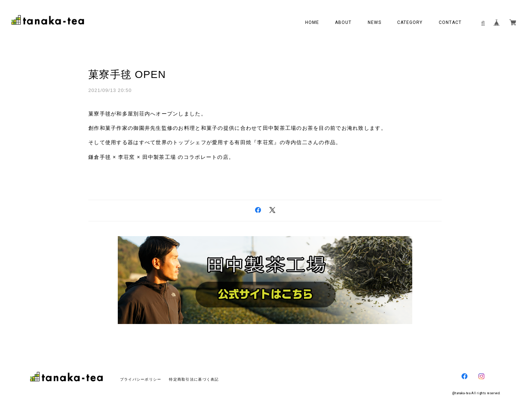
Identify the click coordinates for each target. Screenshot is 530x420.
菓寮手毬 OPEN (127, 74)
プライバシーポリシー (141, 379)
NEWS (374, 22)
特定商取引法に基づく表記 (194, 379)
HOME (312, 22)
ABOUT (343, 22)
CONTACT (450, 22)
